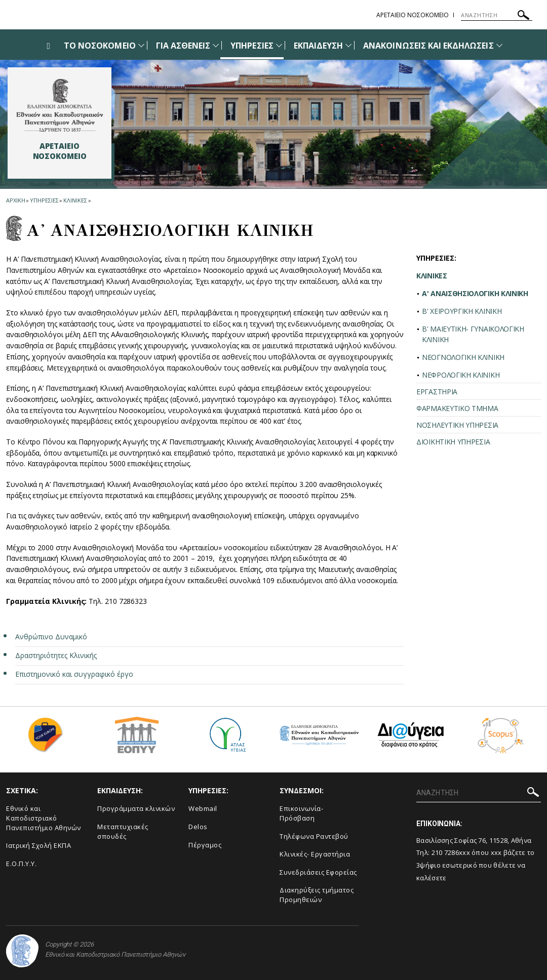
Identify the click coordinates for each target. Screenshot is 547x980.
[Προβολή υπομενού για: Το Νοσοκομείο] (141, 45)
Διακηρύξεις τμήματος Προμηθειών (317, 895)
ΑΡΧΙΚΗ (15, 200)
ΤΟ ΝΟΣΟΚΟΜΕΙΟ (100, 46)
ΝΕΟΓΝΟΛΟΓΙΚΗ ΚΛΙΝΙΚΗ (463, 357)
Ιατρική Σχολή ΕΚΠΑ (38, 845)
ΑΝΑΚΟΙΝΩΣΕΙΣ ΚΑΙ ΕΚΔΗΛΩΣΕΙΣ (428, 46)
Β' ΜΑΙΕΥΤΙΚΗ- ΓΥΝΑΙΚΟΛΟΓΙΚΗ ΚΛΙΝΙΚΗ (473, 334)
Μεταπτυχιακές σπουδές (123, 831)
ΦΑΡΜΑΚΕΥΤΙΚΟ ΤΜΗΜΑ (457, 408)
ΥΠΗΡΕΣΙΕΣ (252, 46)
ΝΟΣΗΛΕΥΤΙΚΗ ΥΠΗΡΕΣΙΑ (457, 425)
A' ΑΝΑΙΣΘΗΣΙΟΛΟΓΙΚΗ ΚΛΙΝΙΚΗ (475, 293)
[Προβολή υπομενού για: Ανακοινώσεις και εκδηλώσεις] (499, 45)
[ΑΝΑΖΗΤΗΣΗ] (497, 15)
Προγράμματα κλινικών (136, 808)
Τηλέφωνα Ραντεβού (314, 836)
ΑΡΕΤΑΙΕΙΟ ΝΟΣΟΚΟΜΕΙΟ (413, 15)
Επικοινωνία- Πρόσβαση (301, 813)
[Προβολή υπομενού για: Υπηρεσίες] (279, 45)
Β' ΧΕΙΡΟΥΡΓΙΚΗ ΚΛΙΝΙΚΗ (462, 311)
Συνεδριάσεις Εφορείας (318, 872)
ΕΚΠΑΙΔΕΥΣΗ (319, 46)
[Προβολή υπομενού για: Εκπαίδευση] (348, 45)
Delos (198, 827)
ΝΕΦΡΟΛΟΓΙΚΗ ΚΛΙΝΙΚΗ (461, 375)
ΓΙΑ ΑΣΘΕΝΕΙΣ (183, 46)
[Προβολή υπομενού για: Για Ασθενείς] (216, 45)
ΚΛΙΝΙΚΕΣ (432, 276)
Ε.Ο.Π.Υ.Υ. (21, 864)
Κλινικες (75, 200)
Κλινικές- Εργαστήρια (315, 854)
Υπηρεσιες (44, 200)
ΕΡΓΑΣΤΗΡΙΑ (437, 392)
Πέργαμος (205, 845)
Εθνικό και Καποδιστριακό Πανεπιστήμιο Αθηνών (44, 818)
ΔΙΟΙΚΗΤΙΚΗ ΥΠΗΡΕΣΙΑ (453, 442)
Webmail (203, 808)
